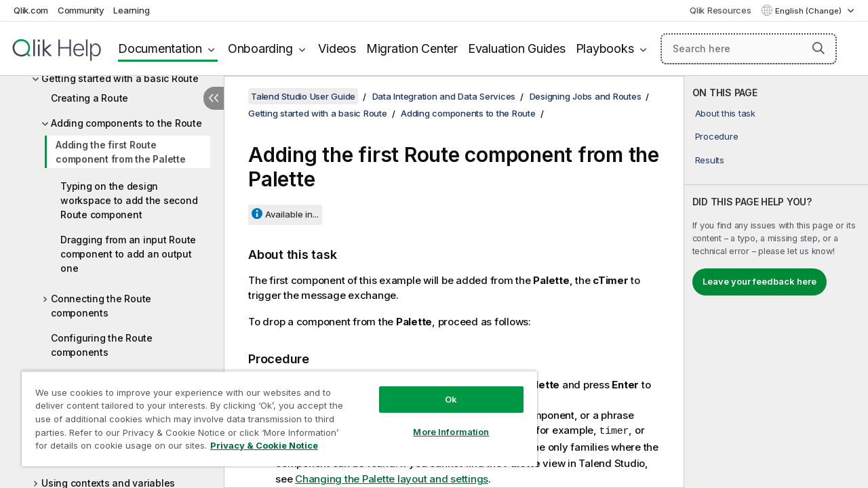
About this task (725, 113)
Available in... (292, 214)
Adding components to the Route (126, 123)
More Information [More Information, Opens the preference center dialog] (441, 422)
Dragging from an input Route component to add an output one (128, 254)
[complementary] (776, 282)
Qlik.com (31, 10)
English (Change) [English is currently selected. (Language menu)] (809, 11)
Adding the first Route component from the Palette (121, 152)
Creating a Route (90, 98)
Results (710, 160)
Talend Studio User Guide (303, 96)
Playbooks (605, 48)
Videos (337, 48)
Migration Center (412, 48)
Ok (441, 389)
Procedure (717, 136)
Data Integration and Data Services (444, 96)
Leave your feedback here (759, 281)
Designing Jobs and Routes (586, 96)
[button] (818, 48)
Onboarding (260, 48)
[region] (273, 413)
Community (81, 10)
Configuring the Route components (102, 345)
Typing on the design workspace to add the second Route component (129, 200)
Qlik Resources (721, 10)
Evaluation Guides (517, 48)
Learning (131, 10)
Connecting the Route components (101, 306)
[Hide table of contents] (214, 98)
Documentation (160, 48)
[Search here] (749, 49)
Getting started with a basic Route (120, 78)
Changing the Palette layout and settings (392, 477)
